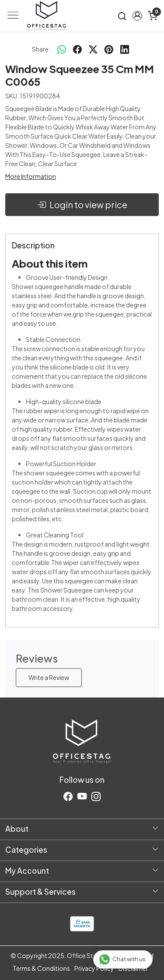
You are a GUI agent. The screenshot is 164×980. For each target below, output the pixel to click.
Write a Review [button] (49, 677)
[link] (122, 16)
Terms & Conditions (41, 968)
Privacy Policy (94, 968)
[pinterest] (109, 49)
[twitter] (93, 49)
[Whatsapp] (62, 49)
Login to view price (82, 205)
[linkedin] (125, 49)
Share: (41, 49)
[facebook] (77, 49)
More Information (31, 176)
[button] (137, 16)
